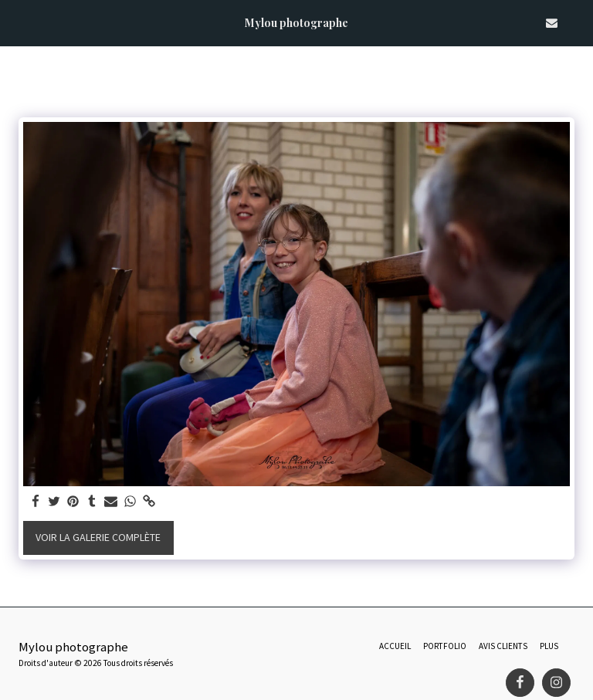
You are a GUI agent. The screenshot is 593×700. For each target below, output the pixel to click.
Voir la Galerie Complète (98, 537)
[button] (17, 22)
